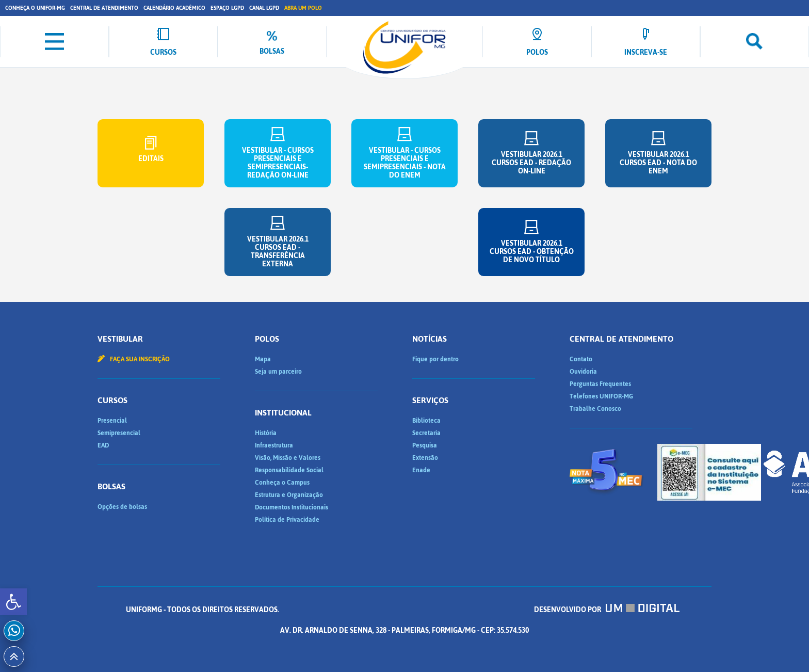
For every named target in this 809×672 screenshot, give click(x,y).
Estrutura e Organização (289, 495)
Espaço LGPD (227, 8)
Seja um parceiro (278, 372)
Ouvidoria (583, 372)
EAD (103, 445)
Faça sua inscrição (134, 359)
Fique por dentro (435, 359)
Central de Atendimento (104, 8)
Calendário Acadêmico (174, 8)
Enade (421, 470)
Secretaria (426, 433)
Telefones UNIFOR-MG (601, 396)
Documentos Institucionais (292, 507)
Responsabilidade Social (289, 470)
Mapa (263, 359)
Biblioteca (426, 421)
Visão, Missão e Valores (288, 458)
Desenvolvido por (607, 610)
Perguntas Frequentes (600, 384)
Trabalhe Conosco (595, 409)
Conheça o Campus (282, 483)
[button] (13, 602)
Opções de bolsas (122, 507)
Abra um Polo (303, 8)
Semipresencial (119, 433)
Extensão (425, 458)
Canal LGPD (264, 8)
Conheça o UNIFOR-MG (35, 8)
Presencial (112, 421)
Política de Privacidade (287, 520)
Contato (581, 359)
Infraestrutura (274, 445)
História (266, 433)
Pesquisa (425, 445)
